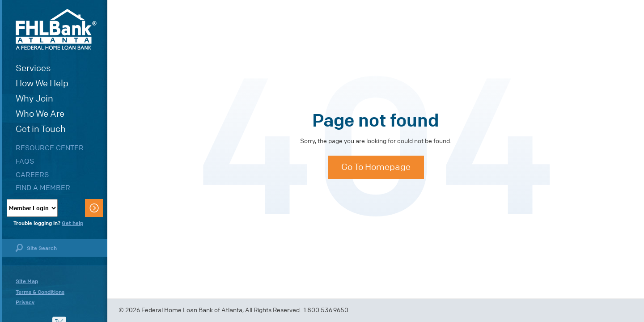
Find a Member (43, 188)
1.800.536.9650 (326, 310)
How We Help (42, 83)
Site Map (27, 281)
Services (33, 68)
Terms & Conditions (40, 292)
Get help (72, 223)
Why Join (34, 99)
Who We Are (40, 114)
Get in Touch (41, 129)
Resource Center (50, 148)
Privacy (25, 302)
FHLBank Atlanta (56, 29)
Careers (32, 175)
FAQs (25, 161)
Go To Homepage (376, 167)
